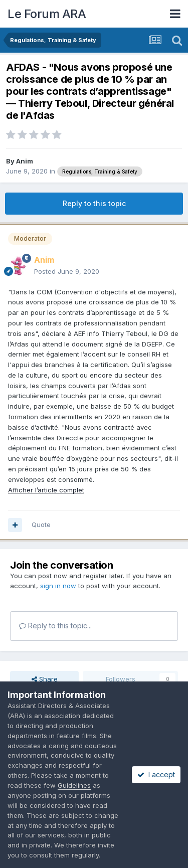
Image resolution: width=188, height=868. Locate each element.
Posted (67, 271)
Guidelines (74, 785)
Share (45, 679)
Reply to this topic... (55, 626)
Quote (41, 525)
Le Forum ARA (47, 14)
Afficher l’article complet (46, 490)
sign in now (58, 586)
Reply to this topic (94, 203)
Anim (25, 161)
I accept (156, 774)
